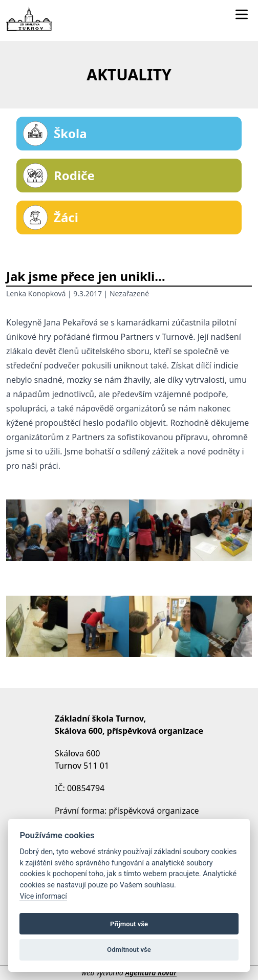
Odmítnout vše (129, 950)
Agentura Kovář (150, 973)
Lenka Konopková (36, 293)
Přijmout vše (129, 924)
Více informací (43, 896)
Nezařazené (129, 293)
